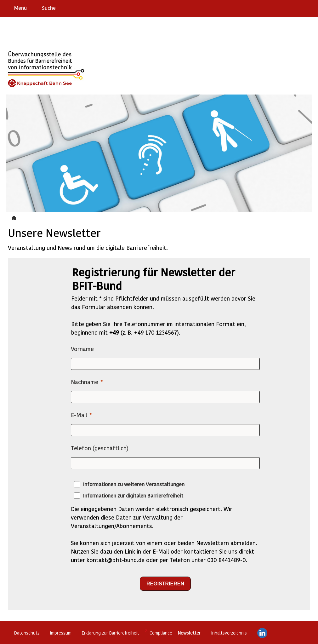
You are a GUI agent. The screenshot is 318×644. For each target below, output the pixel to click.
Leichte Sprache (311, 8)
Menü (20, 8)
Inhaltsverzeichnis (229, 633)
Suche (49, 8)
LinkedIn (262, 633)
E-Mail (79, 415)
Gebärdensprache (299, 8)
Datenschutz (27, 633)
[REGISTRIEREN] (165, 584)
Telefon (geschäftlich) (100, 448)
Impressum (61, 633)
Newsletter (15, 217)
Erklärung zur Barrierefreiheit (111, 633)
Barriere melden (287, 8)
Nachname (85, 382)
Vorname (82, 349)
